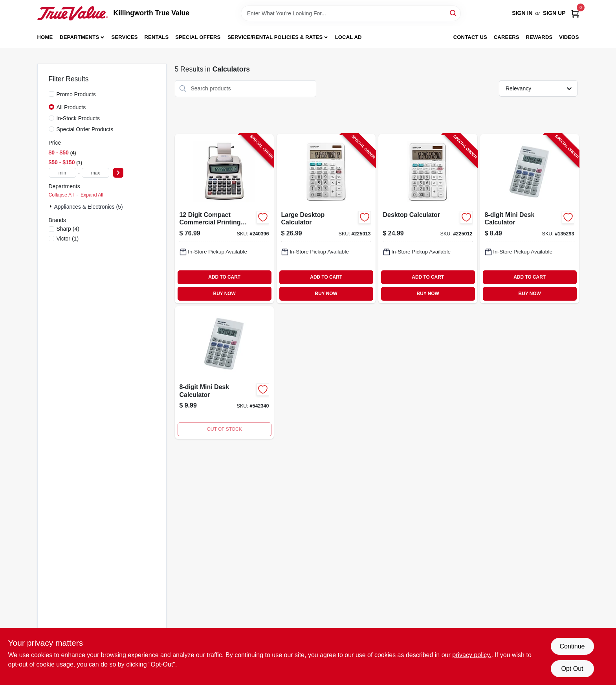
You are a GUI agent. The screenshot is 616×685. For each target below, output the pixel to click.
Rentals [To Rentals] (157, 37)
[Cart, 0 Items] (575, 13)
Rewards (539, 37)
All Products (71, 107)
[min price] (62, 173)
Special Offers (198, 37)
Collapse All (61, 195)
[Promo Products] (51, 94)
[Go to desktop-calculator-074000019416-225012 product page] (428, 219)
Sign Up (554, 13)
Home (45, 37)
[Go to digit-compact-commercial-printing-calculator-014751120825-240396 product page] (224, 219)
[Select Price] (118, 173)
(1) (68, 239)
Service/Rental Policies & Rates (275, 37)
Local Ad (348, 37)
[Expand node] (51, 206)
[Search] (454, 13)
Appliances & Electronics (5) (89, 207)
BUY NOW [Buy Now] (225, 294)
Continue (572, 646)
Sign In (522, 13)
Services (125, 37)
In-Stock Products (78, 118)
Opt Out (572, 669)
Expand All (92, 195)
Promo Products (76, 94)
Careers (507, 37)
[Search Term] (351, 13)
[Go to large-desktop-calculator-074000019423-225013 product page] (326, 219)
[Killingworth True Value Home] (73, 13)
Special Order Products (85, 129)
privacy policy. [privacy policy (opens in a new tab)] (472, 655)
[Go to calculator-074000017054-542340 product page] (224, 373)
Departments (79, 37)
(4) (68, 229)
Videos (569, 37)
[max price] (95, 173)
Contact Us (470, 37)
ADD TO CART (224, 277)
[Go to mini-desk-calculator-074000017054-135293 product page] (530, 219)
